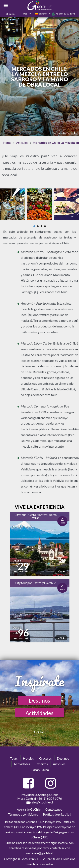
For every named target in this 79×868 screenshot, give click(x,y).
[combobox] (25, 14)
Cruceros (45, 758)
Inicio (12, 14)
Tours (14, 758)
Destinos (39, 700)
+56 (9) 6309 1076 (64, 14)
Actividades (39, 713)
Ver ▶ (61, 571)
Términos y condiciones (23, 814)
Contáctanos (54, 810)
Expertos (42, 764)
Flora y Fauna (40, 770)
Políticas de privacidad (57, 814)
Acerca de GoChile (29, 810)
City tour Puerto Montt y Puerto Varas (36, 516)
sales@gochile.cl (40, 802)
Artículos (59, 764)
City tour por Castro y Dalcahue (36, 583)
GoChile (40, 732)
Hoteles (28, 758)
